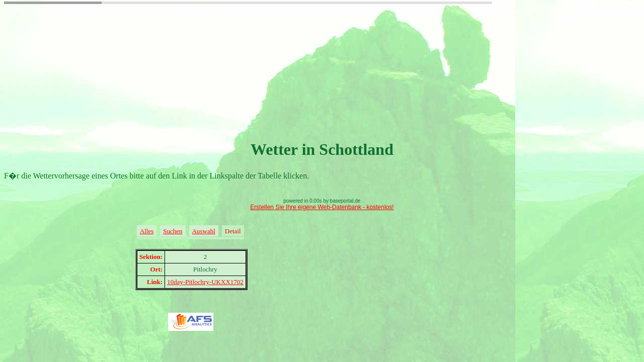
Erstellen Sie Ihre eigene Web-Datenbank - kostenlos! (322, 207)
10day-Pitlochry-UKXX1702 (205, 282)
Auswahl (204, 231)
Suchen (173, 231)
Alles (147, 231)
